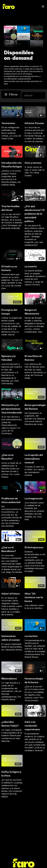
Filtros (11, 94)
